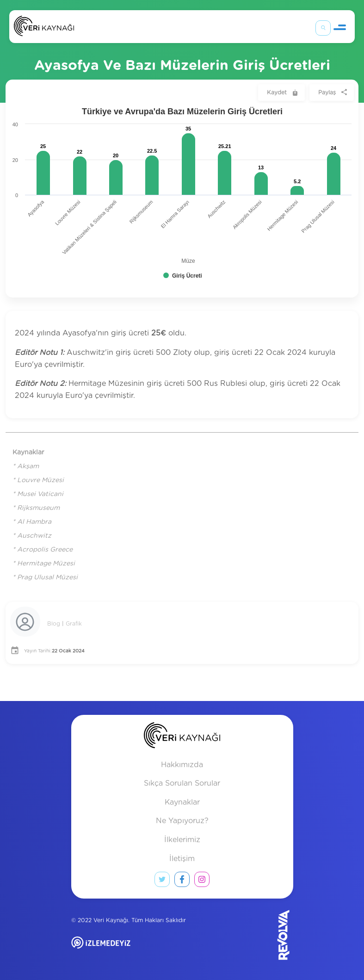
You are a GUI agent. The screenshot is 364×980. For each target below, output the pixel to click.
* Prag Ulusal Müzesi (45, 577)
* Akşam (26, 466)
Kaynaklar (182, 802)
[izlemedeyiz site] (131, 949)
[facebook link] (182, 881)
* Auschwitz (32, 536)
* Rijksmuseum (36, 508)
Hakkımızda (182, 765)
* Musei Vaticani (38, 494)
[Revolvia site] (268, 935)
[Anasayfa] (44, 28)
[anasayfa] (182, 737)
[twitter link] (162, 881)
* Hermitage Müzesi (44, 564)
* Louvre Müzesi (38, 480)
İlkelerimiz (182, 840)
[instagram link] (202, 881)
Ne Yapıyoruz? (182, 821)
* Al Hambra (32, 522)
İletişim (182, 859)
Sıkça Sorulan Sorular (182, 783)
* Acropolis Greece (43, 550)
